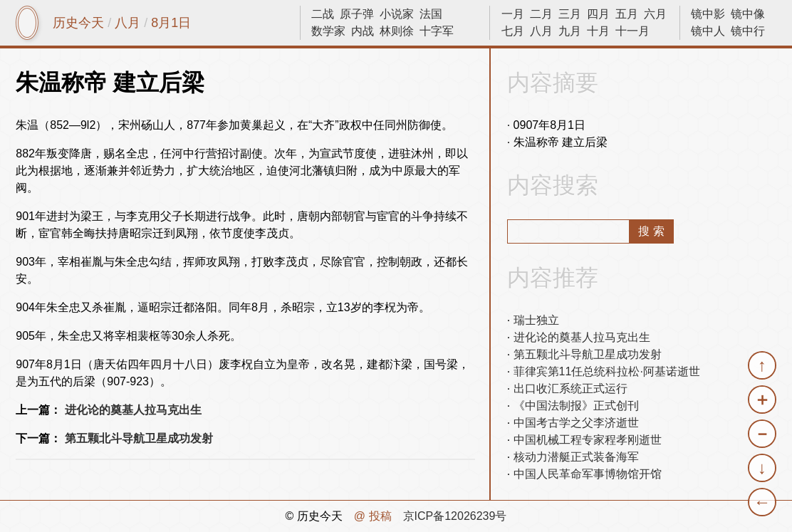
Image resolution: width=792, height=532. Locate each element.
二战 (323, 14)
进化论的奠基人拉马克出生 (133, 410)
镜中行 (748, 31)
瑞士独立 (536, 320)
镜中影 (708, 14)
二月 (541, 14)
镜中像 (748, 14)
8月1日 (171, 23)
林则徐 (397, 31)
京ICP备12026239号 (455, 516)
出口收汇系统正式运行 (570, 388)
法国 (431, 14)
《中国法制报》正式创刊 (576, 406)
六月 (655, 14)
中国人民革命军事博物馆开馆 (588, 474)
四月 (598, 14)
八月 (127, 23)
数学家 (328, 31)
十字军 (437, 31)
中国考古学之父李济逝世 (576, 423)
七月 (513, 31)
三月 (570, 14)
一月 (513, 14)
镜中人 (708, 31)
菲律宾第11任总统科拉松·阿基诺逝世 (607, 371)
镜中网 (27, 23)
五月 (627, 14)
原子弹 (357, 14)
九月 (570, 31)
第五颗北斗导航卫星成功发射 (139, 438)
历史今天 (78, 23)
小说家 (397, 14)
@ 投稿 (373, 516)
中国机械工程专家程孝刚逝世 (588, 440)
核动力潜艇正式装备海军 (576, 457)
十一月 (632, 31)
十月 (598, 31)
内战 (363, 31)
